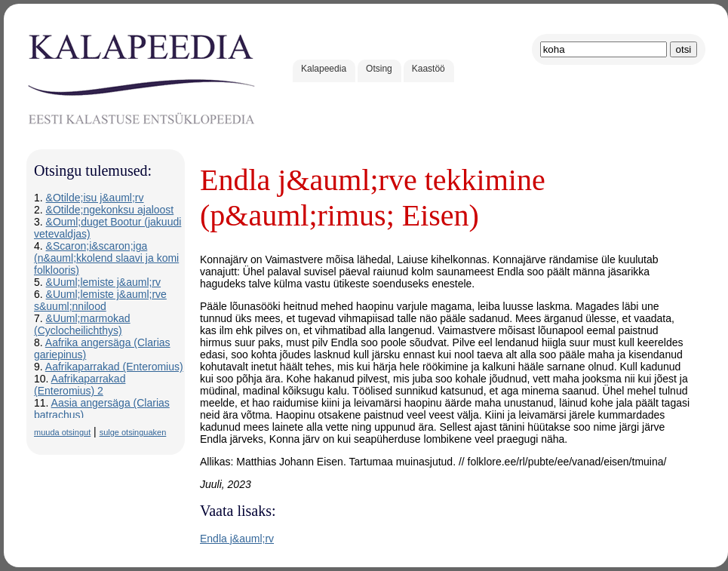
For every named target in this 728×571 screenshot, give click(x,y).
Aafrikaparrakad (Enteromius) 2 (80, 385)
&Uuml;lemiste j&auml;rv (103, 282)
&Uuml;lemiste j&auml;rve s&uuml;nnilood (100, 300)
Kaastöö (429, 69)
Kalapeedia (324, 69)
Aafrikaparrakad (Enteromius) (114, 367)
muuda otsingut (62, 432)
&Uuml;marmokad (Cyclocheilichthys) (82, 324)
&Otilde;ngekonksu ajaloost (110, 210)
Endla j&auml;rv (237, 539)
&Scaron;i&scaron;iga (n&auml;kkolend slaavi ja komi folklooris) (106, 258)
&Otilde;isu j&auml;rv (95, 198)
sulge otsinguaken (133, 432)
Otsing (379, 69)
